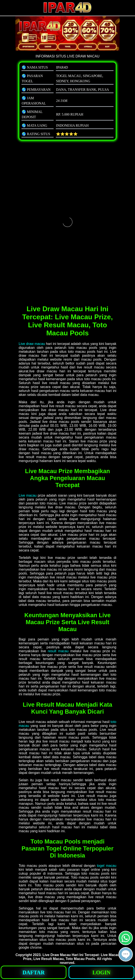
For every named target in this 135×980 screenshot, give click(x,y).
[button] (126, 954)
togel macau (107, 866)
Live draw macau (32, 344)
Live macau (28, 495)
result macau (58, 651)
